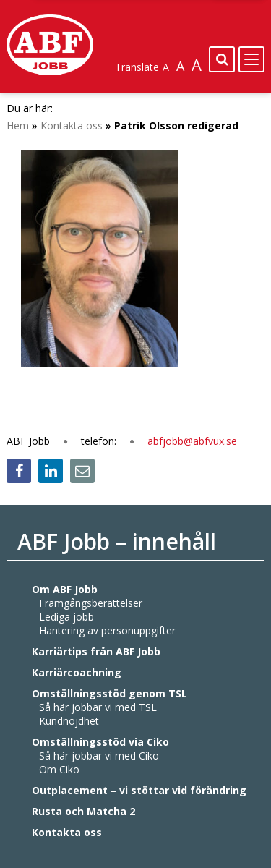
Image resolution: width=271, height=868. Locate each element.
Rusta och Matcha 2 (83, 811)
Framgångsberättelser (91, 603)
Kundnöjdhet (69, 721)
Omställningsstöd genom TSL (109, 693)
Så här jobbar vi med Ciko (99, 756)
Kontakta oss (67, 832)
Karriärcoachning (77, 672)
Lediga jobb (66, 617)
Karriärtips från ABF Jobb (96, 651)
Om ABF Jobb (65, 589)
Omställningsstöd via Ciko (100, 742)
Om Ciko (59, 769)
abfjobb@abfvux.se (192, 441)
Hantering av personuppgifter (107, 630)
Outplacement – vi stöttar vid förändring (139, 790)
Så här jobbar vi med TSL (98, 707)
